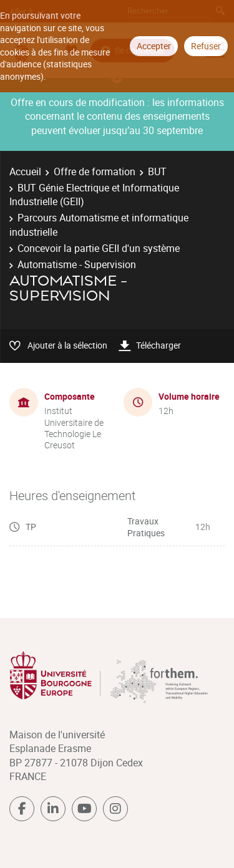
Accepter (154, 46)
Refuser (206, 46)
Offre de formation (95, 171)
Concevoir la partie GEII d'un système (99, 248)
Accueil (25, 171)
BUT (157, 171)
